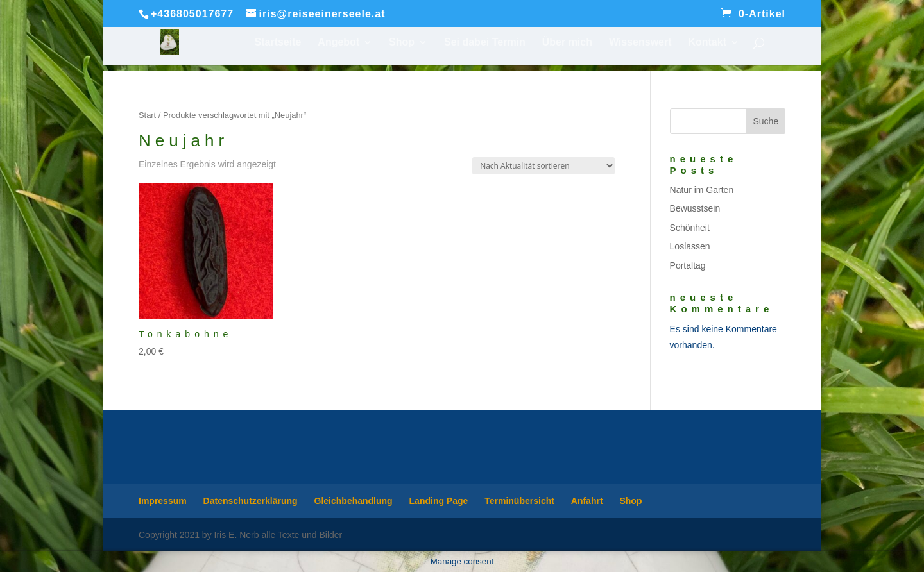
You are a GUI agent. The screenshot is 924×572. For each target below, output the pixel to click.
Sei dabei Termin (485, 43)
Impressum (163, 501)
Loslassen (690, 246)
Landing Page (439, 501)
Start (147, 115)
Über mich (567, 43)
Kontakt (707, 43)
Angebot (338, 43)
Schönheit (690, 228)
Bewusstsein (695, 208)
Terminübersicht (519, 501)
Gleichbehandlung (354, 501)
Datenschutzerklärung (251, 501)
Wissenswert (640, 43)
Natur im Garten (702, 190)
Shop (402, 43)
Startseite (278, 43)
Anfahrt (587, 501)
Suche (766, 121)
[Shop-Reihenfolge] (543, 166)
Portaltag (688, 265)
